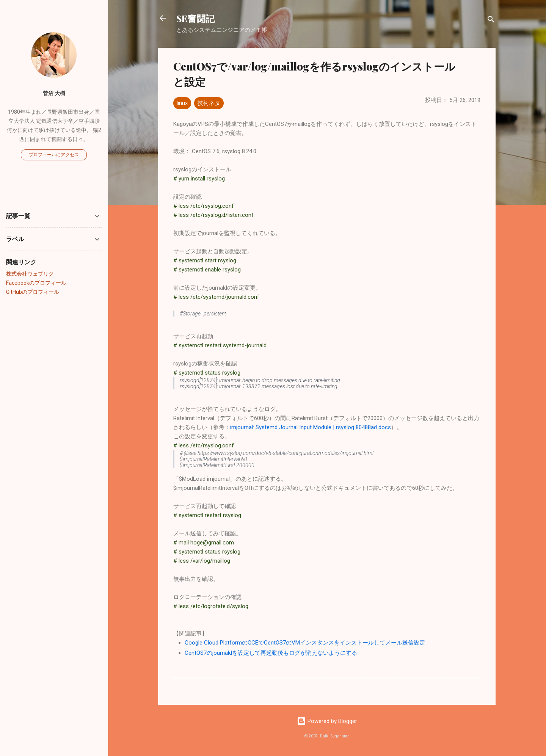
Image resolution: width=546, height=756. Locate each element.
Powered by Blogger (327, 721)
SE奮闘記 (195, 18)
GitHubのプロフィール (33, 292)
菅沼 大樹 (54, 93)
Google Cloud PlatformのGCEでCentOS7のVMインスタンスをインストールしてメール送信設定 (305, 643)
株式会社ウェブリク (30, 274)
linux (182, 103)
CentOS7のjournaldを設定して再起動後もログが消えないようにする (271, 653)
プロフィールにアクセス (54, 155)
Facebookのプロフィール (36, 283)
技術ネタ (209, 103)
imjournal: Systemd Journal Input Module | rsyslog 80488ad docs (311, 427)
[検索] (491, 21)
